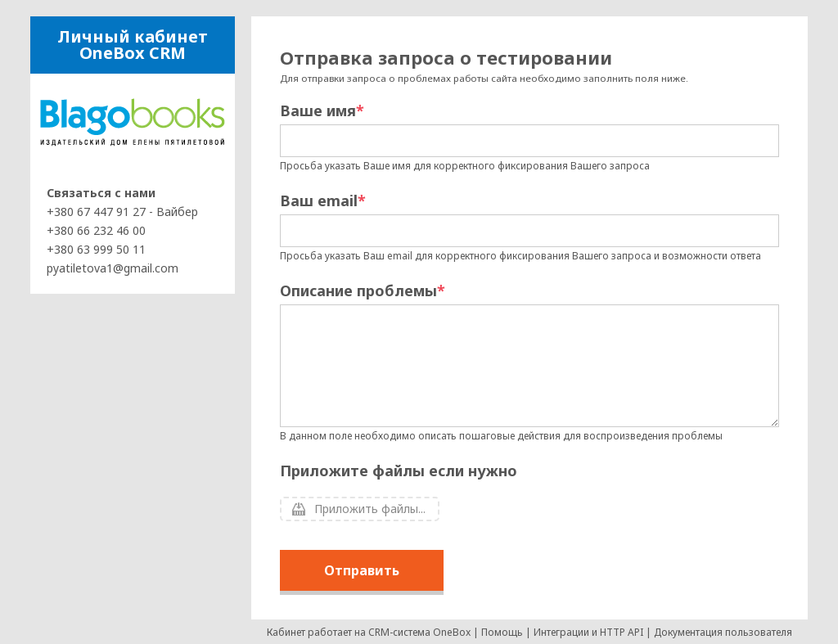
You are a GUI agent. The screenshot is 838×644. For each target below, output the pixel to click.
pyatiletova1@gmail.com (113, 268)
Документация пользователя (723, 632)
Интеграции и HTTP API (588, 632)
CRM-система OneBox (419, 632)
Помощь (502, 632)
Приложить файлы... (370, 509)
